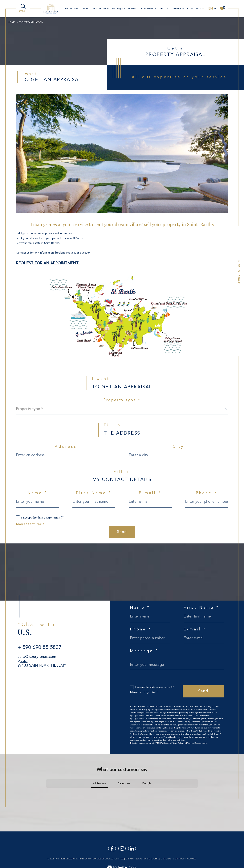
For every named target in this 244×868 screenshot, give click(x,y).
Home (12, 22)
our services (71, 9)
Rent (85, 9)
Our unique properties (124, 9)
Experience (194, 9)
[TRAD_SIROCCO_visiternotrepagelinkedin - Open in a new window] (132, 848)
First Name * (94, 493)
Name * (38, 493)
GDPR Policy (179, 859)
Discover (178, 9)
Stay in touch (239, 272)
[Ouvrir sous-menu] (108, 8)
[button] (46, 791)
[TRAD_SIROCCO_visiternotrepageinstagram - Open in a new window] (122, 848)
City (178, 447)
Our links (166, 859)
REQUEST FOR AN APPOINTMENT (48, 263)
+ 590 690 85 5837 (39, 648)
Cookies (192, 859)
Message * (144, 651)
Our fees (119, 859)
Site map (130, 859)
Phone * (207, 493)
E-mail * (150, 493)
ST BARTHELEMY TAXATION (155, 9)
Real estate (100, 9)
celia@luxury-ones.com (37, 657)
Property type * (122, 400)
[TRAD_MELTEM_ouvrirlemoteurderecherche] (23, 8)
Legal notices (143, 859)
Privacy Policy (177, 743)
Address (66, 447)
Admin (156, 859)
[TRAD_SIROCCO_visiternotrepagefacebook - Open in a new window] (112, 848)
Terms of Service (194, 743)
